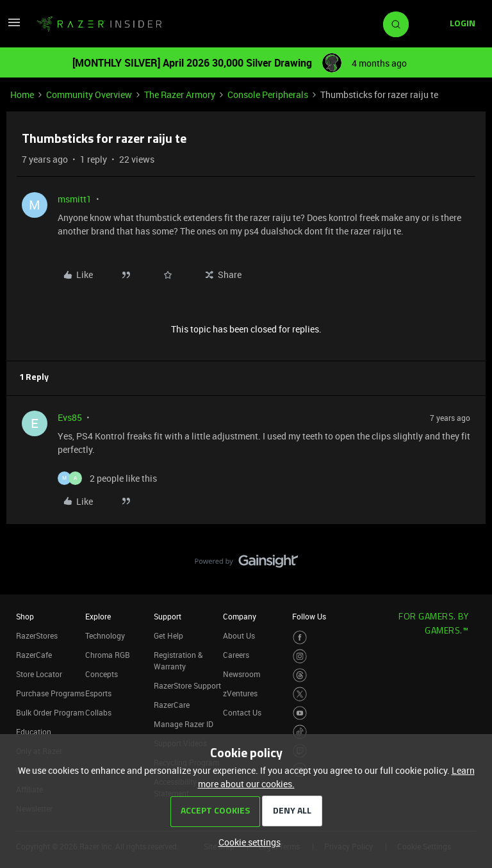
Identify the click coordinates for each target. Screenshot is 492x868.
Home (22, 94)
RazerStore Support (187, 685)
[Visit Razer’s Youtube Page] (300, 713)
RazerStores (37, 635)
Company (240, 616)
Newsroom (242, 674)
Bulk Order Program (50, 712)
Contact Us (242, 712)
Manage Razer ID (184, 724)
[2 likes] (107, 478)
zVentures (240, 693)
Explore (98, 616)
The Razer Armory (180, 94)
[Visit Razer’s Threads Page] (300, 676)
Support (168, 616)
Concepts (102, 674)
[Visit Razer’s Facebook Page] (300, 638)
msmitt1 (75, 199)
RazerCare (172, 705)
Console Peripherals (268, 94)
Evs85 (70, 417)
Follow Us (309, 616)
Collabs (98, 712)
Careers (236, 655)
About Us (239, 635)
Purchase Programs (50, 693)
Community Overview (89, 94)
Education (34, 732)
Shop (25, 616)
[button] (14, 27)
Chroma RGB (108, 655)
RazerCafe (34, 655)
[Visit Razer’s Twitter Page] (300, 694)
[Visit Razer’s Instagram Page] (300, 656)
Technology (105, 635)
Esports (98, 693)
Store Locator (39, 674)
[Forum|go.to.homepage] (99, 24)
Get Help (168, 635)
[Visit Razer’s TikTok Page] (300, 732)
